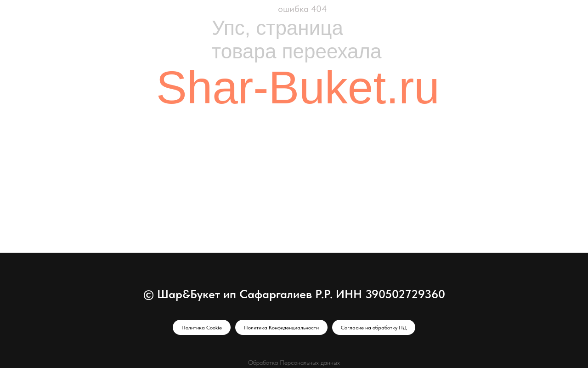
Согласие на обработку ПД (374, 328)
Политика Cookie (202, 328)
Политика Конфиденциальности (281, 328)
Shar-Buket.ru (298, 87)
